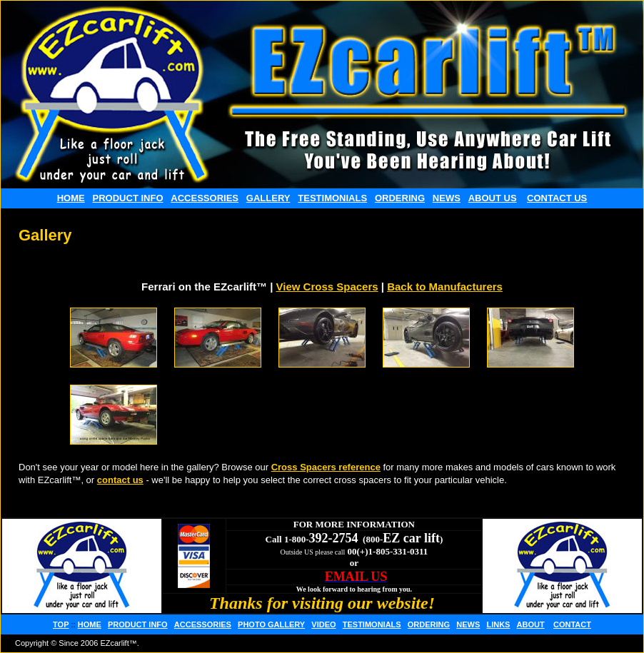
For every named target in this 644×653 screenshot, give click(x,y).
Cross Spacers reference (326, 467)
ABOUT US (493, 198)
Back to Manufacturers (445, 287)
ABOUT (531, 624)
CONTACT (572, 624)
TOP (61, 624)
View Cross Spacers (327, 287)
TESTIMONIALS (332, 198)
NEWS (447, 198)
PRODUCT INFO (128, 198)
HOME (71, 198)
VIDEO (323, 624)
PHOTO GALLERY (271, 624)
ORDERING (400, 198)
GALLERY (268, 198)
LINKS (498, 624)
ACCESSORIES (205, 198)
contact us (120, 480)
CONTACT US (557, 198)
